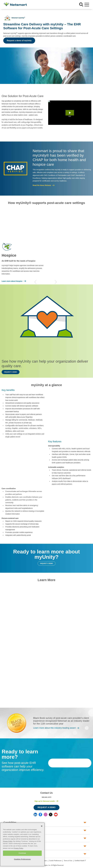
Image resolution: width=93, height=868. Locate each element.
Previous (35, 282)
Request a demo (11, 372)
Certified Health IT (80, 861)
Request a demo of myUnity (19, 41)
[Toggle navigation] (87, 5)
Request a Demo (47, 807)
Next (56, 282)
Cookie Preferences (55, 861)
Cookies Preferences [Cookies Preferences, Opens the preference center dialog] (22, 859)
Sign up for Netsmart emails (45, 801)
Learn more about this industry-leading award (54, 728)
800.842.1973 (46, 797)
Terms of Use (68, 861)
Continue (22, 853)
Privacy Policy (8, 841)
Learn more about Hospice (12, 281)
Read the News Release (42, 185)
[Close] (42, 826)
